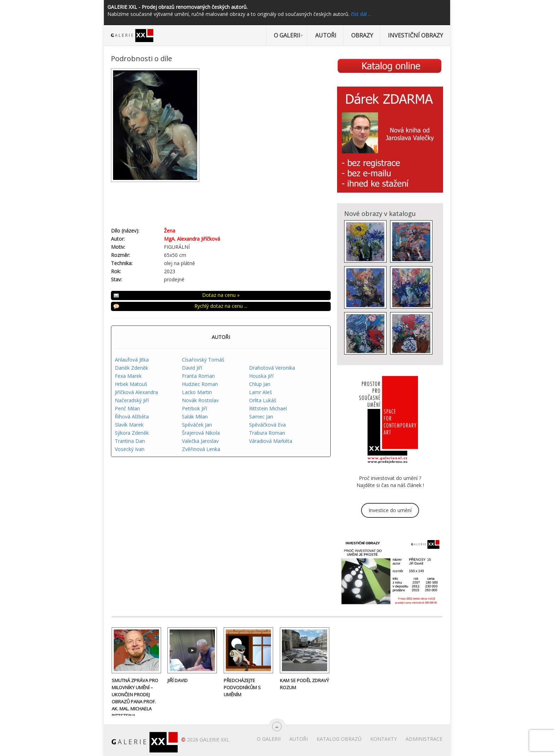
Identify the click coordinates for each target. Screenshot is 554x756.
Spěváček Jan (197, 425)
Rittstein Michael (268, 408)
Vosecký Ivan (130, 449)
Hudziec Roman (200, 384)
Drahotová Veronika (272, 368)
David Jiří (192, 368)
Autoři (326, 35)
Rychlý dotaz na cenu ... (221, 306)
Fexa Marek (128, 376)
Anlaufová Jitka (132, 360)
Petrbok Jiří (195, 408)
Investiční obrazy (415, 35)
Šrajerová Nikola (201, 433)
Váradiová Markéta (271, 441)
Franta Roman (198, 376)
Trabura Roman (267, 433)
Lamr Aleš (261, 392)
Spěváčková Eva (267, 425)
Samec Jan (261, 417)
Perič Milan (127, 408)
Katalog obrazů (339, 739)
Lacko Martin (197, 392)
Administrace (424, 739)
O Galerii (287, 35)
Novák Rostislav (200, 400)
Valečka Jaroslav (200, 441)
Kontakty (384, 739)
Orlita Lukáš (263, 400)
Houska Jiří (261, 376)
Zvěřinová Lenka (201, 449)
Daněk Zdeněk (131, 368)
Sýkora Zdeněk (132, 433)
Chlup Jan (260, 384)
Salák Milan (195, 417)
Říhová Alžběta (132, 417)
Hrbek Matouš (131, 384)
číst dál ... (361, 14)
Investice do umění (390, 510)
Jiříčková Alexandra (136, 392)
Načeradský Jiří (132, 400)
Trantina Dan (130, 441)
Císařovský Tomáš (203, 360)
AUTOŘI (221, 337)
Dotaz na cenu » (221, 295)
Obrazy (362, 35)
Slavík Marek (129, 425)
